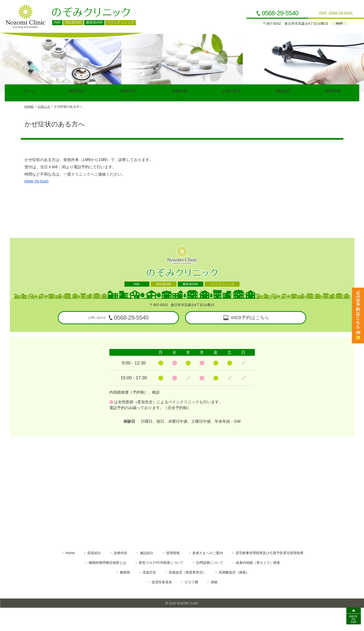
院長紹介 (77, 92)
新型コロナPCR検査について (161, 561)
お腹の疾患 (231, 92)
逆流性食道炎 (162, 581)
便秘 (214, 581)
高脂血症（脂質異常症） (187, 571)
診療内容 (128, 92)
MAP (340, 23)
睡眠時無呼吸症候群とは (107, 561)
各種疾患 (180, 92)
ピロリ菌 (191, 581)
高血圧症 (149, 571)
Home (70, 552)
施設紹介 (283, 92)
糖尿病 (125, 571)
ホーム (29, 92)
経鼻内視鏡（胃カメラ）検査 (258, 561)
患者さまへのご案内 (208, 552)
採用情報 (333, 92)
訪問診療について (210, 561)
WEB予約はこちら (250, 317)
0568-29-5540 (280, 13)
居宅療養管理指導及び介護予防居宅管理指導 (269, 552)
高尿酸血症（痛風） (234, 571)
